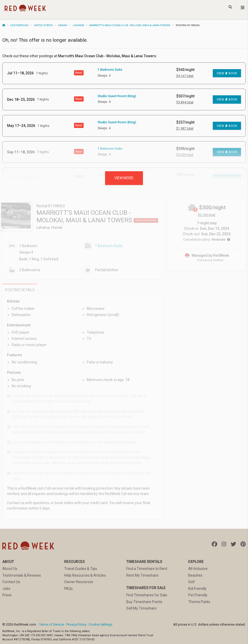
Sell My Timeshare (141, 608)
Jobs (6, 589)
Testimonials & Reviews (22, 575)
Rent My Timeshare (142, 575)
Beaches (195, 575)
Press (7, 595)
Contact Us (11, 582)
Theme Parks (199, 602)
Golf (192, 582)
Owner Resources (79, 582)
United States (43, 25)
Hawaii (63, 25)
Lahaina (78, 25)
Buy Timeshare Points (144, 602)
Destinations (19, 25)
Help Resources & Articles (85, 575)
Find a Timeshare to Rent (147, 569)
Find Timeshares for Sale (147, 595)
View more (124, 178)
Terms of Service (52, 624)
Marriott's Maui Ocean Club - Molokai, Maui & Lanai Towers (130, 25)
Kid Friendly (197, 589)
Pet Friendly (198, 595)
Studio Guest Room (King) (117, 96)
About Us (10, 569)
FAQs (68, 589)
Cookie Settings (100, 624)
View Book (227, 73)
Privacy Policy (76, 624)
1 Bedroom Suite (110, 70)
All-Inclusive (198, 569)
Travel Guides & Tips (81, 569)
